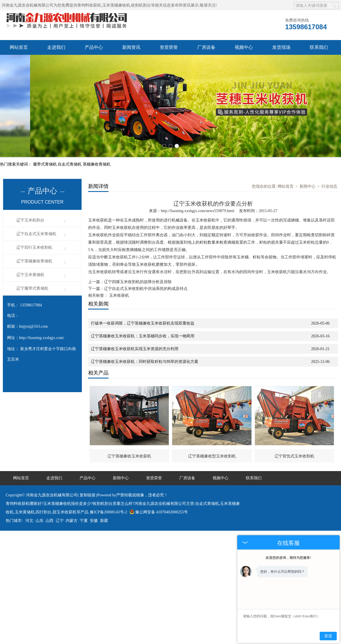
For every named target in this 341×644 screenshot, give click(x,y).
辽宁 (60, 498)
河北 (29, 498)
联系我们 (319, 47)
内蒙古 (72, 498)
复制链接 (88, 472)
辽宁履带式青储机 (32, 265)
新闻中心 (307, 163)
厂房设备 (206, 47)
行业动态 (329, 163)
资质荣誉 (169, 47)
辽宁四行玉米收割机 (34, 224)
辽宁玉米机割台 (30, 197)
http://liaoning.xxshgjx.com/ (42, 315)
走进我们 (56, 47)
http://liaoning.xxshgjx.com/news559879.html (198, 188)
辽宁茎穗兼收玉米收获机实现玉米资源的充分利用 (135, 326)
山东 (39, 498)
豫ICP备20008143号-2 (108, 489)
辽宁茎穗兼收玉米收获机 (129, 433)
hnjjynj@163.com (33, 303)
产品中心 (94, 47)
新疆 (104, 498)
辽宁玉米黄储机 (30, 252)
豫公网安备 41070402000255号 (159, 489)
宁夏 (84, 498)
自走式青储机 (70, 141)
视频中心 (244, 47)
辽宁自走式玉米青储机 (36, 211)
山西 (49, 498)
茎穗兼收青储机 (97, 141)
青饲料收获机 (89, 5)
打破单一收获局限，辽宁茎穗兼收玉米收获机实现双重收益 (143, 300)
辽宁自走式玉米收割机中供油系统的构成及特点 (146, 266)
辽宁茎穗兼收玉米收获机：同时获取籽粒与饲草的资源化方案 (145, 339)
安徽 (94, 498)
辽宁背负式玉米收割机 (294, 433)
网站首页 (19, 47)
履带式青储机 (45, 141)
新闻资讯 (131, 47)
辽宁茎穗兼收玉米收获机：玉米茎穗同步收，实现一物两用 (143, 313)
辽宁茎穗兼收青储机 (34, 238)
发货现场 (281, 47)
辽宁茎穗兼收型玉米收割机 (212, 433)
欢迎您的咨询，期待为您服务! (288, 558)
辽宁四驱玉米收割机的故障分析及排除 (138, 259)
